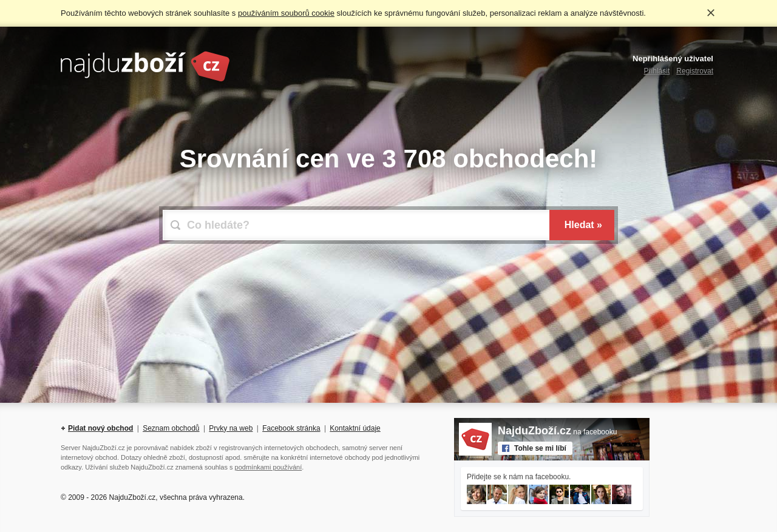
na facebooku (557, 432)
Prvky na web (231, 428)
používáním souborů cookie (286, 13)
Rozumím (711, 13)
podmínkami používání (269, 467)
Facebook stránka (291, 428)
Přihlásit (657, 71)
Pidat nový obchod (100, 428)
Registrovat (695, 71)
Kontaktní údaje (355, 428)
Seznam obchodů (171, 428)
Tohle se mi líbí (540, 448)
